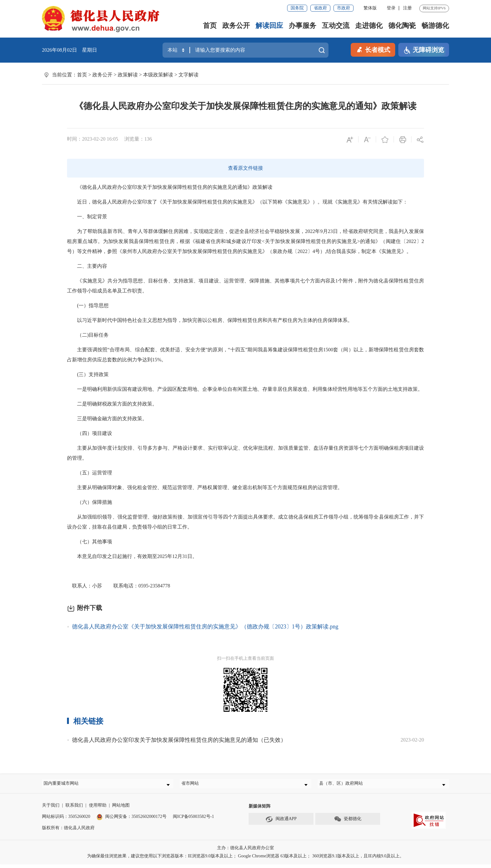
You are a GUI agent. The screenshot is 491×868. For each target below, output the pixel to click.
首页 (210, 26)
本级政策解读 (158, 75)
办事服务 (302, 26)
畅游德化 (435, 26)
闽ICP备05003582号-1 (193, 821)
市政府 (344, 8)
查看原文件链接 (246, 168)
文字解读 (189, 75)
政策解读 (128, 75)
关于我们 (51, 809)
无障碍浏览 (424, 50)
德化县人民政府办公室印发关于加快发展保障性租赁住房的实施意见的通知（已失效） (179, 740)
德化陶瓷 (402, 26)
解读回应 (269, 26)
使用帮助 (98, 809)
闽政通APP (281, 823)
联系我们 (74, 809)
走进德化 (369, 26)
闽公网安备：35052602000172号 (132, 821)
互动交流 (336, 26)
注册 (407, 8)
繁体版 (370, 8)
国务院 (297, 8)
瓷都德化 (348, 823)
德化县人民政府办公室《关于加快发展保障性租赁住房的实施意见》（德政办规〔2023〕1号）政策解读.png (205, 627)
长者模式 (373, 49)
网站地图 (121, 809)
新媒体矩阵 (260, 810)
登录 (391, 8)
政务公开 (236, 26)
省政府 (320, 8)
